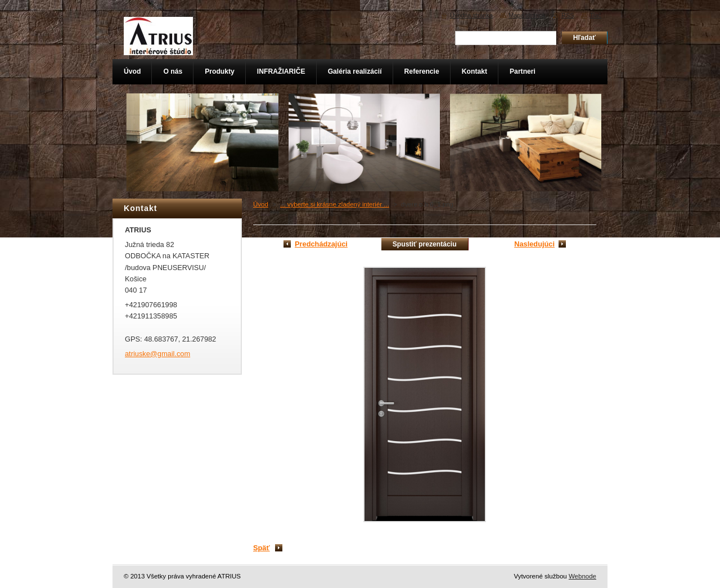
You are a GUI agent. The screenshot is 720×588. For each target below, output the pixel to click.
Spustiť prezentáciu (425, 244)
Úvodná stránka (471, 15)
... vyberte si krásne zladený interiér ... (335, 204)
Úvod (261, 204)
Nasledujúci (534, 244)
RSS (568, 15)
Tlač (595, 15)
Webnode (582, 576)
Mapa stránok (527, 15)
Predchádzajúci (321, 244)
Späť (262, 548)
